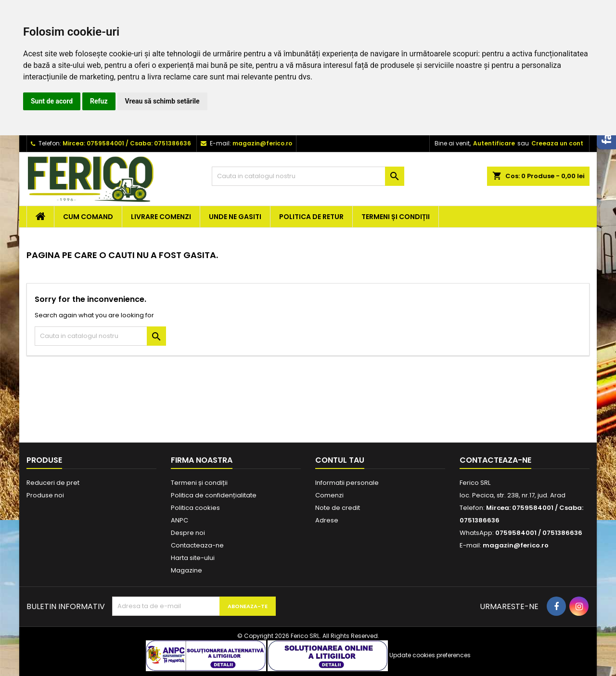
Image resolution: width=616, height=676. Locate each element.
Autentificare (494, 143)
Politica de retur (311, 217)
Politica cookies (195, 508)
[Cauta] (308, 176)
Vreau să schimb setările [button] (162, 101)
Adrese (327, 520)
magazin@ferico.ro (262, 143)
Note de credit (338, 508)
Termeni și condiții (396, 217)
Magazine (186, 570)
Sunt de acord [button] (52, 101)
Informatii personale (347, 483)
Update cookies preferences (430, 655)
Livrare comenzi (161, 217)
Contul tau (340, 460)
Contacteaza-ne (197, 545)
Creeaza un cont (557, 143)
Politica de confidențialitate (214, 495)
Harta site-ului (193, 558)
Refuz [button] (99, 101)
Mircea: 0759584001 (93, 143)
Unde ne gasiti (235, 217)
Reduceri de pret (53, 483)
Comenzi (329, 495)
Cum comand (88, 217)
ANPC (180, 520)
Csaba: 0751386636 (160, 143)
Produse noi (45, 495)
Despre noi (188, 533)
